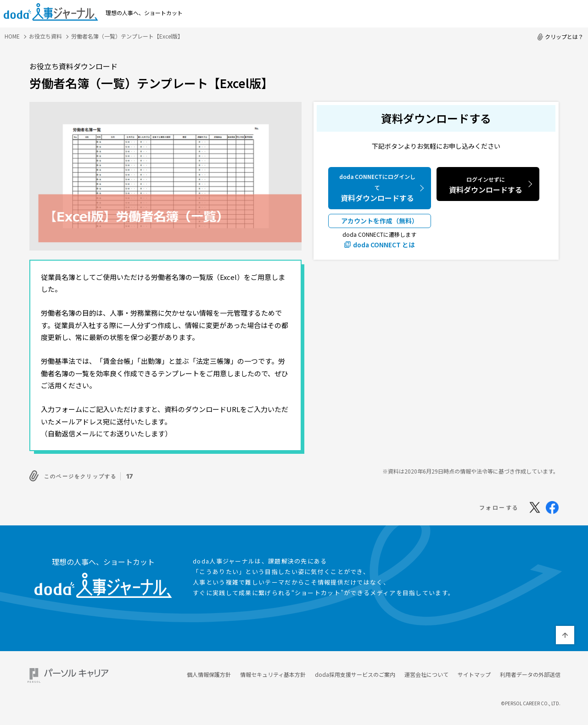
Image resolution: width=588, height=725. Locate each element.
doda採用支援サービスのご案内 (355, 672)
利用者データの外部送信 (530, 672)
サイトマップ (474, 672)
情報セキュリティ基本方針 (273, 672)
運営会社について (426, 672)
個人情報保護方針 (209, 672)
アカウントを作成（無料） (380, 221)
